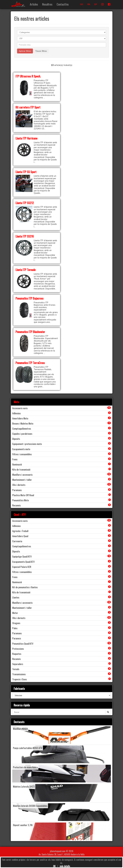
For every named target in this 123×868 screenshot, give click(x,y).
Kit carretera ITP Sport (28, 107)
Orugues (16, 623)
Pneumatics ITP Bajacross (30, 298)
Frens (15, 459)
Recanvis (16, 505)
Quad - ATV (20, 514)
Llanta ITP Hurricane (26, 138)
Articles (34, 4)
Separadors (18, 664)
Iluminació (17, 464)
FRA (89, 4)
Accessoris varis (20, 408)
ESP (96, 4)
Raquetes (17, 654)
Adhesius (16, 413)
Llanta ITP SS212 (25, 203)
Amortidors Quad (20, 536)
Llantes (16, 597)
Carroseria (17, 541)
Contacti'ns (63, 4)
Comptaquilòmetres (22, 428)
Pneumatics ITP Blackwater (30, 332)
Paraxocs (17, 638)
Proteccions (18, 649)
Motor (15, 613)
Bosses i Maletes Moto (23, 423)
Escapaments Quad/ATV (23, 562)
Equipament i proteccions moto (27, 444)
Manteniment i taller (22, 480)
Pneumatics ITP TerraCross (30, 363)
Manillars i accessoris (22, 475)
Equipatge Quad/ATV (22, 556)
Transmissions (19, 674)
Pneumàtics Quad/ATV (23, 643)
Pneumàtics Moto (21, 500)
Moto (16, 402)
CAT (82, 4)
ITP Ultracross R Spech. (28, 76)
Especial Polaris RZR (22, 567)
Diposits (16, 439)
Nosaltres (47, 4)
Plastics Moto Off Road (23, 495)
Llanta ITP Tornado (26, 270)
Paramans (17, 490)
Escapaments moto (21, 449)
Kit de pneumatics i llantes (25, 587)
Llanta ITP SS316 (25, 236)
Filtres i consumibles (22, 454)
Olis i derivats (19, 485)
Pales (15, 628)
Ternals (16, 669)
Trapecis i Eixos (19, 679)
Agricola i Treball (20, 531)
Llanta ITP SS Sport (26, 172)
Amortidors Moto (20, 418)
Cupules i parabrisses (22, 434)
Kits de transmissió (21, 469)
